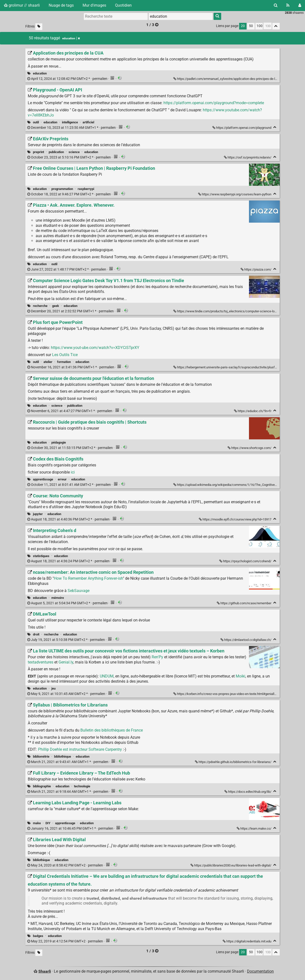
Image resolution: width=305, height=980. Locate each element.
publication (56, 152)
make (37, 823)
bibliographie (42, 786)
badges (38, 936)
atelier (48, 362)
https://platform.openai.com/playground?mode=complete (214, 103)
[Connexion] (300, 5)
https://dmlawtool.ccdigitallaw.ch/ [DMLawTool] (246, 640)
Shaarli (45, 971)
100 (260, 26)
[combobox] (181, 16)
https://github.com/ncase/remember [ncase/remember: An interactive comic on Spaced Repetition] (244, 603)
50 (251, 26)
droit (36, 634)
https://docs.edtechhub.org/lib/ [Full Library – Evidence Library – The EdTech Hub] (248, 792)
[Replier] (275, 127)
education (40, 73)
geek (56, 306)
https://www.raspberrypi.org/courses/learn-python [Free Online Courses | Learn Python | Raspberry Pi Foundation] (235, 194)
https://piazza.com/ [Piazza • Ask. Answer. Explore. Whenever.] (256, 269)
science (74, 152)
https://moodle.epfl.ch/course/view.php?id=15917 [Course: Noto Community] (235, 519)
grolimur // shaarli (22, 5)
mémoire (58, 598)
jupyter (38, 514)
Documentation (260, 971)
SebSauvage (79, 591)
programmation (62, 189)
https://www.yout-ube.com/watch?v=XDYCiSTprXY (95, 348)
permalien (68, 79)
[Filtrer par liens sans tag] (39, 27)
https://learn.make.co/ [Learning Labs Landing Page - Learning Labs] (254, 829)
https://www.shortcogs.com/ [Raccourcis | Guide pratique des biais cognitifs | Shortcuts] (250, 448)
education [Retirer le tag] (71, 38)
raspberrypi (86, 189)
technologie (82, 786)
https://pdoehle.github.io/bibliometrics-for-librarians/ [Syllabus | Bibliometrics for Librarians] (233, 762)
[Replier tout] (276, 26)
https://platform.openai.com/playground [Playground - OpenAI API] (242, 128)
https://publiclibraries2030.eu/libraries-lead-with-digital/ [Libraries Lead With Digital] (231, 865)
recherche (40, 306)
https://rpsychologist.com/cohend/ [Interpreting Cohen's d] (246, 561)
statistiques (41, 556)
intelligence (70, 122)
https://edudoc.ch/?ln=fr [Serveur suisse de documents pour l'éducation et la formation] (253, 411)
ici (73, 472)
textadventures (41, 662)
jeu (53, 688)
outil (36, 122)
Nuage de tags (61, 5)
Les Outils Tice (65, 355)
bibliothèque (63, 757)
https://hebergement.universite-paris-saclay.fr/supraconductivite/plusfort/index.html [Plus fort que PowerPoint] (234, 367)
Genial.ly (66, 662)
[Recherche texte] (116, 16)
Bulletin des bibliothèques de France (112, 730)
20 (243, 26)
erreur (62, 479)
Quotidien (123, 5)
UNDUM (107, 676)
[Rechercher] (276, 5)
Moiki (240, 676)
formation (64, 362)
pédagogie (59, 442)
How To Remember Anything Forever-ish (88, 578)
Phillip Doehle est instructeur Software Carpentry (80, 749)
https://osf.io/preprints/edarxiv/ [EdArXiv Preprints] (248, 157)
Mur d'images (94, 5)
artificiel (88, 122)
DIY (48, 823)
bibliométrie (41, 757)
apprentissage (43, 479)
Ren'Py (157, 657)
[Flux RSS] (288, 5)
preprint (38, 152)
